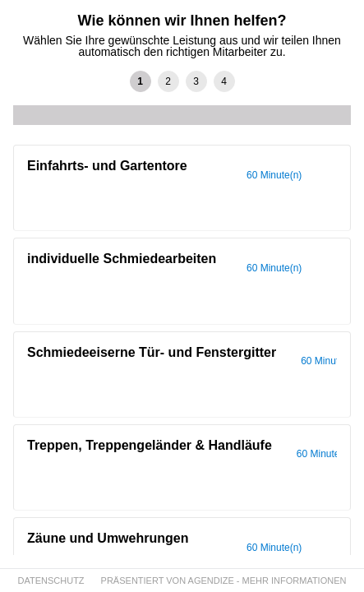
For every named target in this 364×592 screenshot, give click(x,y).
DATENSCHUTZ (51, 580)
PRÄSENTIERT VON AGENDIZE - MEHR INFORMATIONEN (224, 580)
